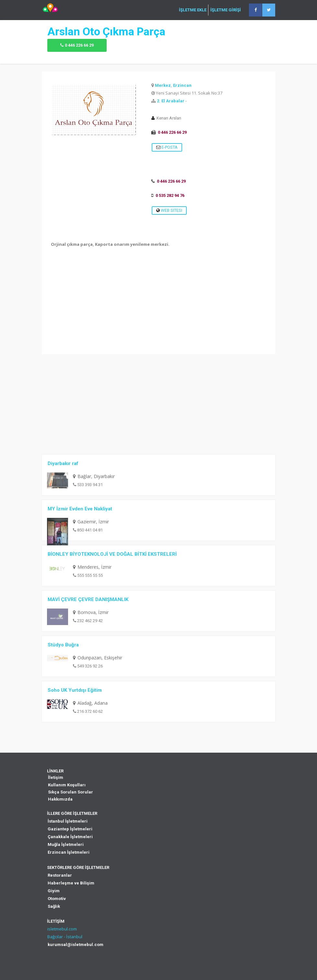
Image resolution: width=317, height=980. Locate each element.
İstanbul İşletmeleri (68, 821)
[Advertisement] (158, 309)
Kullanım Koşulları (67, 785)
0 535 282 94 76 (170, 195)
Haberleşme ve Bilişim (71, 883)
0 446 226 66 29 (79, 45)
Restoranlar (60, 875)
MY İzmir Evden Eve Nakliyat (80, 509)
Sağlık (54, 906)
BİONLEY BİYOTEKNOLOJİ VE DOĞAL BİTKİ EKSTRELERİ (112, 554)
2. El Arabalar (171, 101)
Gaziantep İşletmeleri (70, 829)
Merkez (163, 85)
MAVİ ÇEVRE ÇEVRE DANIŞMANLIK (88, 599)
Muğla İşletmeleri (66, 844)
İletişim (56, 777)
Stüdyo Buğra (63, 645)
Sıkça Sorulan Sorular (70, 792)
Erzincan (182, 85)
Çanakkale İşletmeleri (70, 837)
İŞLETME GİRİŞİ (226, 10)
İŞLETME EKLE (193, 10)
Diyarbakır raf (63, 463)
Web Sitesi (169, 210)
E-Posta (167, 147)
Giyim (54, 891)
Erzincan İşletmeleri (69, 852)
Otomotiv (57, 899)
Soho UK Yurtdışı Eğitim (75, 690)
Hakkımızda (60, 799)
